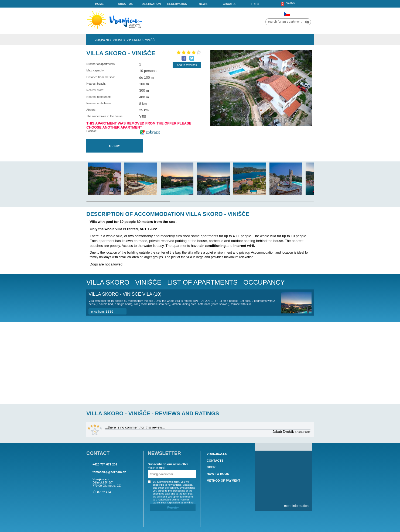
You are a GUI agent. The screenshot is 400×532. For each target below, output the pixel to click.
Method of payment (223, 481)
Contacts (215, 461)
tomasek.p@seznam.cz (109, 472)
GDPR (211, 467)
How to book (218, 474)
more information (296, 506)
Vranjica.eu (217, 454)
